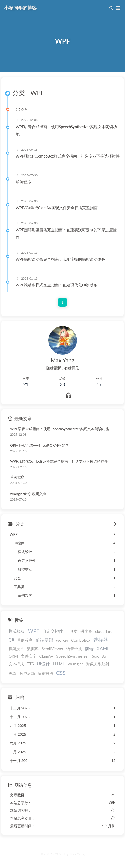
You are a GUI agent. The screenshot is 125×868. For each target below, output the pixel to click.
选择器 (101, 640)
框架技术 (16, 649)
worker (62, 640)
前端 (89, 648)
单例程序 (23, 182)
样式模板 (17, 631)
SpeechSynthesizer (72, 656)
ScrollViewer (52, 649)
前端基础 (44, 640)
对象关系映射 (98, 664)
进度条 (86, 631)
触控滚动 (27, 673)
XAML (103, 648)
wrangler (75, 664)
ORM (13, 656)
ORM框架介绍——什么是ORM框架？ (39, 445)
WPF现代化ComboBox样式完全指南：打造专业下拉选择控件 (68, 156)
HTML (59, 664)
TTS (30, 664)
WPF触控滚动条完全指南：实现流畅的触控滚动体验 (60, 259)
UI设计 (43, 664)
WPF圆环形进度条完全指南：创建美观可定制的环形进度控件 (66, 234)
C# (11, 640)
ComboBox (81, 640)
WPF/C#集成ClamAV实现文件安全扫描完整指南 (57, 208)
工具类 (72, 631)
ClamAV (46, 656)
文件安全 (29, 656)
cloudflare (104, 631)
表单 (12, 673)
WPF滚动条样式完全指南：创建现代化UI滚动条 (57, 285)
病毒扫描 (45, 673)
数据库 (33, 649)
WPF (34, 631)
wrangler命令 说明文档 (28, 494)
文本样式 (16, 664)
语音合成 (74, 649)
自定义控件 (53, 631)
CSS (61, 673)
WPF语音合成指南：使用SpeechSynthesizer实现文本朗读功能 (66, 130)
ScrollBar (99, 656)
